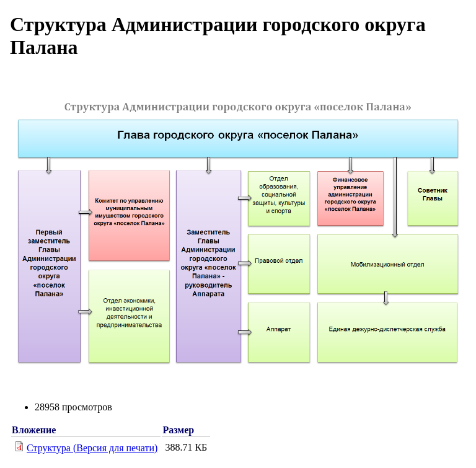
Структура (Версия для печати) (92, 448)
